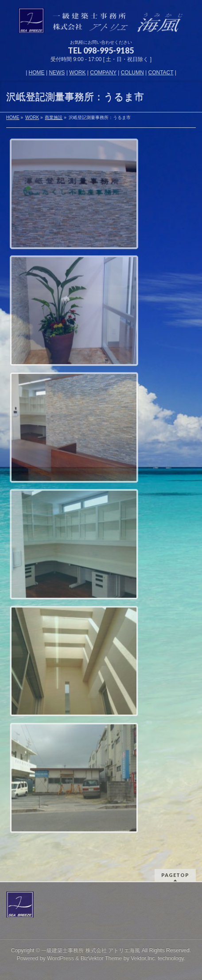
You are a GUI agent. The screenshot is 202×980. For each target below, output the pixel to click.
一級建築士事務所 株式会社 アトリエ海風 (91, 950)
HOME (37, 73)
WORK (77, 73)
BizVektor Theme (101, 958)
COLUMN (132, 73)
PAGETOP (175, 875)
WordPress (60, 958)
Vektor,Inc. (144, 958)
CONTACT (161, 73)
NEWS (57, 73)
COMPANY (103, 73)
